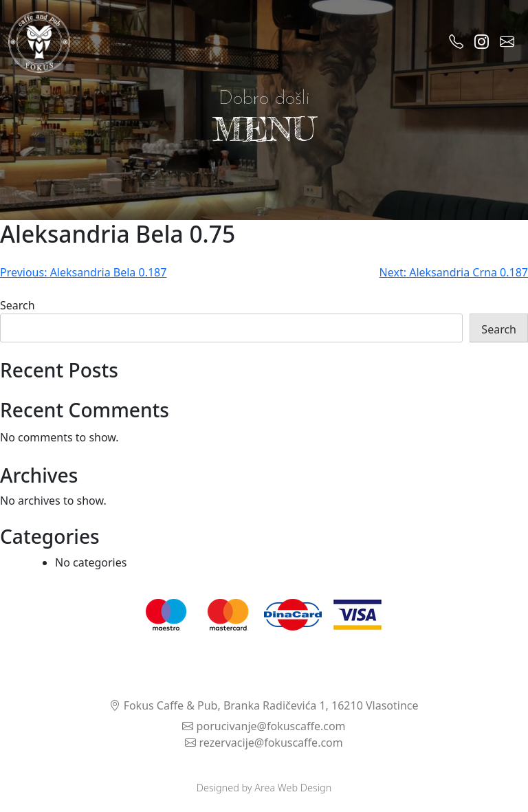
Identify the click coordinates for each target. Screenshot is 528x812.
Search (18, 305)
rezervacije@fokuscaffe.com (264, 743)
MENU (264, 129)
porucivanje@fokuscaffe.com (264, 726)
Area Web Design (293, 788)
